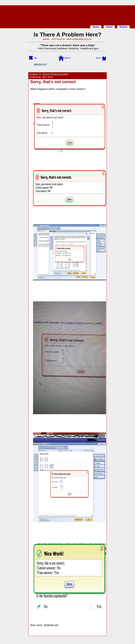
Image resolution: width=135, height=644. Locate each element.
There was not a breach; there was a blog (67, 45)
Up (35, 58)
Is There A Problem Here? (67, 35)
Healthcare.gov (89, 48)
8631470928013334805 (56, 74)
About (109, 27)
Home (96, 27)
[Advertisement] (67, 15)
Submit (123, 27)
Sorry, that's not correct (53, 82)
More (98, 58)
